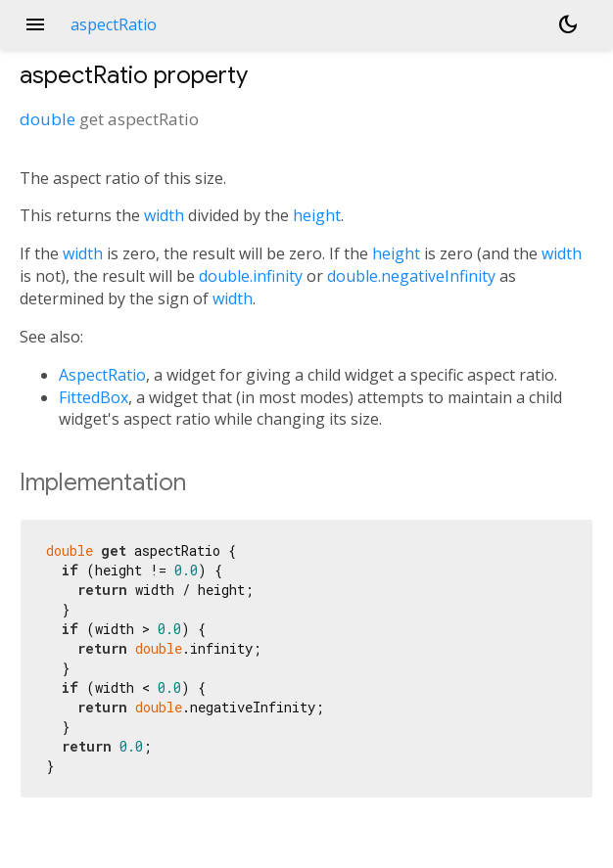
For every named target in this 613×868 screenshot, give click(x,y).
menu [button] (35, 24)
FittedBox (94, 397)
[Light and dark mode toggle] (568, 24)
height (317, 215)
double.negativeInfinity (411, 276)
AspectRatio (102, 375)
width (164, 215)
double (47, 119)
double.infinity (251, 276)
